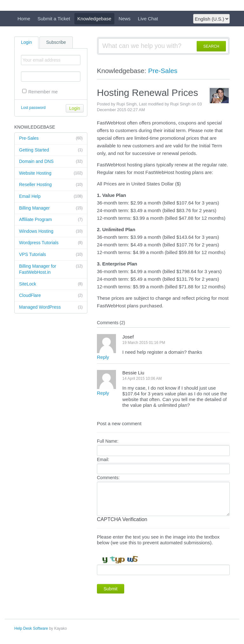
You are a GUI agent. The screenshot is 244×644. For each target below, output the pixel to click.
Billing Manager (51, 208)
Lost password (33, 108)
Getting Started (51, 150)
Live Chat (148, 19)
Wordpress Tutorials (51, 243)
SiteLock (51, 284)
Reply (103, 357)
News (125, 19)
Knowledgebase (95, 19)
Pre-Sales (51, 138)
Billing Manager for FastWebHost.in (51, 269)
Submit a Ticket (54, 19)
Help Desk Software (31, 628)
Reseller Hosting (51, 185)
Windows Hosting (51, 231)
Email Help (51, 197)
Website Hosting (51, 173)
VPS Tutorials (51, 255)
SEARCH (211, 46)
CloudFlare (51, 296)
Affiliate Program (51, 220)
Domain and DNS (51, 162)
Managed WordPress (51, 307)
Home (24, 19)
